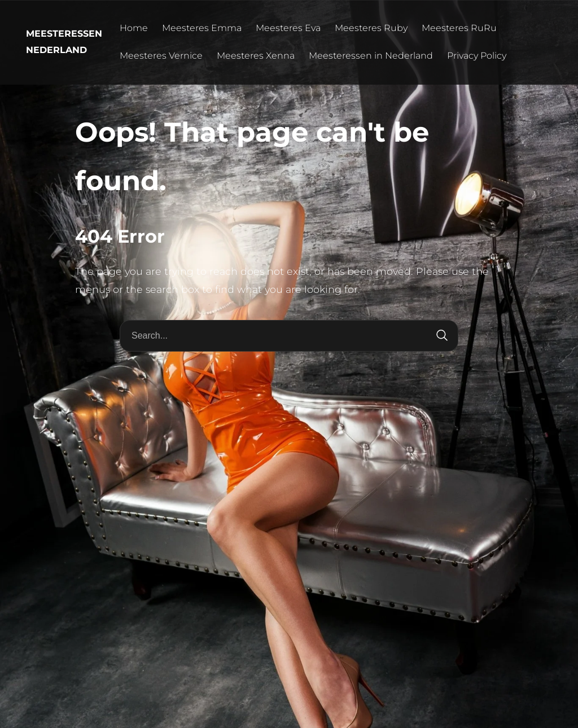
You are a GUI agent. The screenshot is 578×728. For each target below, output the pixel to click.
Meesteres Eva (288, 28)
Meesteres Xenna (256, 56)
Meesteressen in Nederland (371, 56)
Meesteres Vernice (161, 56)
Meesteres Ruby (371, 28)
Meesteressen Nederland (64, 42)
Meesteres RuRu (459, 28)
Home (134, 28)
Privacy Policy (477, 56)
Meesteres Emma (202, 28)
